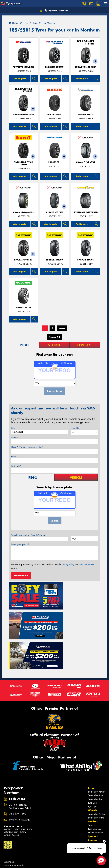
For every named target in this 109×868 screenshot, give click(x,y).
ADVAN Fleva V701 (86, 162)
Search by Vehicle (97, 752)
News (91, 812)
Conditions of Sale (38, 863)
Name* (15, 438)
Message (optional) (20, 544)
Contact (93, 801)
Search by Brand (96, 760)
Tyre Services (94, 789)
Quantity (75, 428)
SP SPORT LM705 (86, 260)
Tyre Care (93, 763)
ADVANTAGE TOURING (23, 67)
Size (13, 428)
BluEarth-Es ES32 (54, 212)
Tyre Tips (92, 767)
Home (13, 23)
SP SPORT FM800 (54, 260)
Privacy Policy (68, 565)
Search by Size (95, 756)
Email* (14, 457)
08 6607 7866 (18, 774)
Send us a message (20, 780)
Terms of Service (87, 565)
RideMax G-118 (23, 308)
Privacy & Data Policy (20, 863)
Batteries (92, 786)
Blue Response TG (23, 260)
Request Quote (21, 575)
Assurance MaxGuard (86, 212)
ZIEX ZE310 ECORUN (54, 67)
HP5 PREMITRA (54, 115)
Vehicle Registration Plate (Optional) (29, 535)
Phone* (27, 447)
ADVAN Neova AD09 (23, 212)
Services (93, 782)
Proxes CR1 (54, 162)
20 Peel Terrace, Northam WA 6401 (20, 767)
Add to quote (20, 79)
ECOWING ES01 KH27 (86, 67)
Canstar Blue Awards (14, 826)
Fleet (91, 808)
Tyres (91, 748)
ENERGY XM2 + (86, 115)
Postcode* (16, 466)
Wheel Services (96, 793)
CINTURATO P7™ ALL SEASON (23, 163)
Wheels (92, 771)
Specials (93, 797)
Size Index (9, 822)
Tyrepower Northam (54, 10)
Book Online (95, 804)
